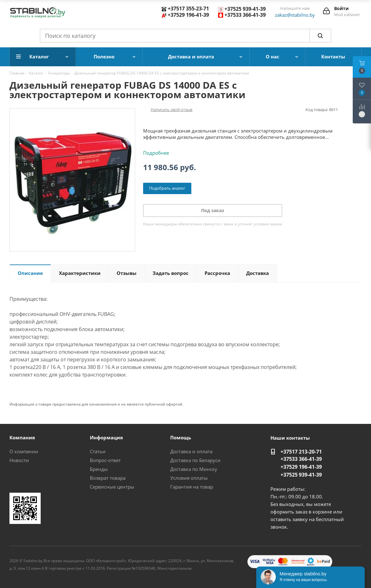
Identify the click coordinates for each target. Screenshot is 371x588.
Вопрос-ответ (105, 460)
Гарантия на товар (192, 487)
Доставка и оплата (191, 451)
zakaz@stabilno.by (295, 15)
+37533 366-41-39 (245, 15)
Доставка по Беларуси (195, 460)
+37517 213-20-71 (301, 452)
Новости (19, 460)
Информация (106, 437)
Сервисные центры (112, 487)
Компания (22, 437)
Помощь (181, 437)
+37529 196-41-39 (188, 15)
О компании (24, 451)
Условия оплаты (189, 478)
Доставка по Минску (194, 469)
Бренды (99, 469)
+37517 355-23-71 (188, 9)
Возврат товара (108, 478)
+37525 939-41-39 (245, 9)
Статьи (98, 451)
